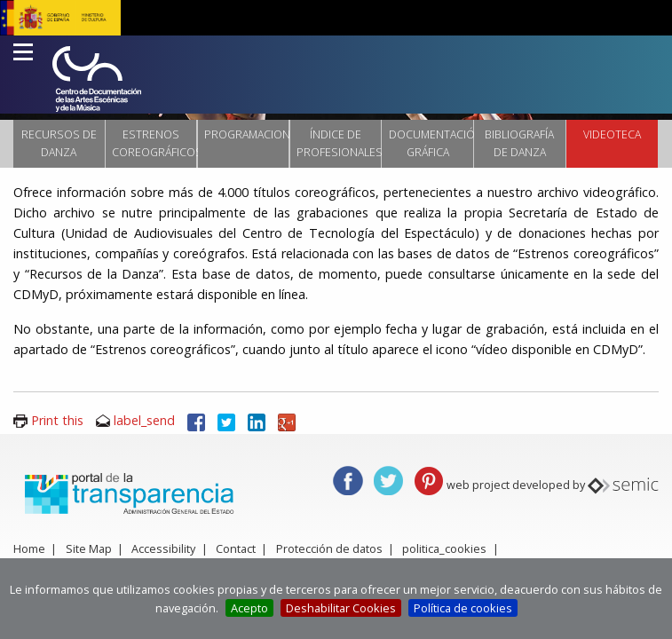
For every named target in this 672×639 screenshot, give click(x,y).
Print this (57, 420)
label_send (144, 420)
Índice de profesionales (339, 143)
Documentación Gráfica (431, 143)
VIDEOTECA (612, 134)
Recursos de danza (59, 143)
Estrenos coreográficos (154, 143)
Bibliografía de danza (519, 143)
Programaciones (246, 134)
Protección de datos (329, 548)
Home (29, 548)
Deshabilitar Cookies (341, 608)
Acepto (249, 608)
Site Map (89, 548)
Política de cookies (463, 608)
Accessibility (163, 548)
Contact (236, 548)
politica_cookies (444, 548)
